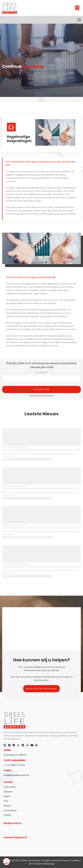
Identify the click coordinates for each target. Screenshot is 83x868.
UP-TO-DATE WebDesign (42, 864)
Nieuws (7, 806)
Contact (7, 815)
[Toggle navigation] (41, 100)
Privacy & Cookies (71, 860)
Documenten (10, 810)
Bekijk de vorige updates (42, 395)
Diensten (8, 792)
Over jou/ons (10, 787)
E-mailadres (42, 372)
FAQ (6, 801)
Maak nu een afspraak (42, 689)
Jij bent (7, 796)
